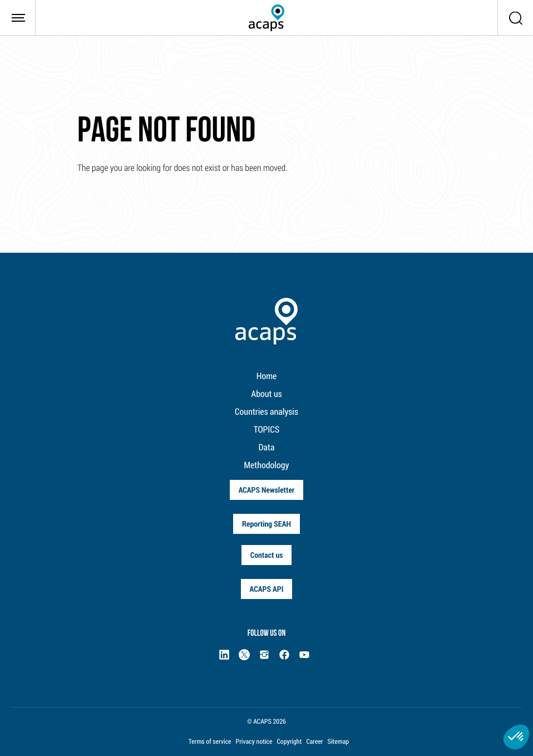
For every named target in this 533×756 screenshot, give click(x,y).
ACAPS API (267, 589)
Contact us (267, 555)
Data (267, 447)
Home (267, 376)
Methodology (267, 465)
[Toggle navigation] (18, 18)
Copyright (289, 742)
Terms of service (210, 742)
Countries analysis (266, 412)
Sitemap (339, 742)
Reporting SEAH (266, 524)
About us (266, 394)
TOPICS (267, 429)
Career (314, 742)
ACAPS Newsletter (267, 490)
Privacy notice (254, 742)
